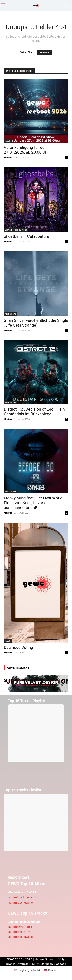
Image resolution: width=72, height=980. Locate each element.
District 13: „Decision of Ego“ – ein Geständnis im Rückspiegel (34, 412)
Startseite (45, 53)
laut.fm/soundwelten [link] (21, 903)
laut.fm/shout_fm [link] (19, 932)
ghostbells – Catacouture (26, 236)
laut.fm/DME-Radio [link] (20, 927)
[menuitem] (27, 970)
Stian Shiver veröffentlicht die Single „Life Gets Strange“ (36, 323)
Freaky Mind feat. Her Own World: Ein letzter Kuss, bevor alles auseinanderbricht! (34, 503)
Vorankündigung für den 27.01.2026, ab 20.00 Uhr (26, 150)
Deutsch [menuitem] (53, 970)
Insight (8, 141)
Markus (8, 157)
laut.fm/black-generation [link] (23, 898)
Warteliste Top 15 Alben (16, 230)
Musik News (11, 314)
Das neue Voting (18, 648)
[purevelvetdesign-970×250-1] (36, 683)
